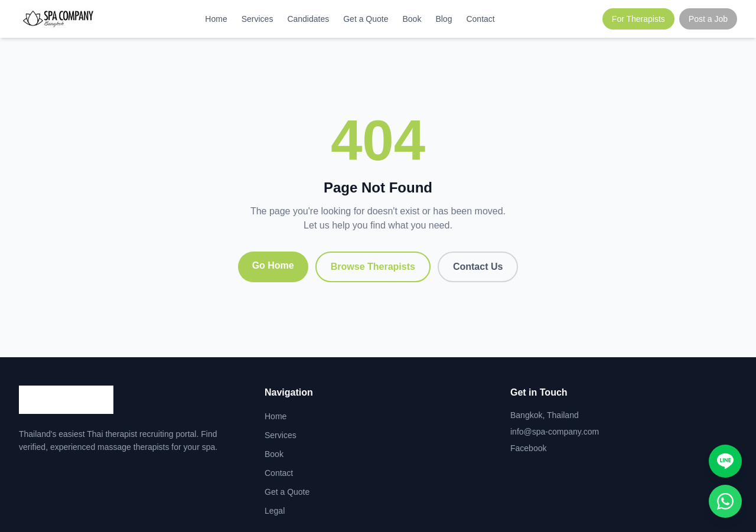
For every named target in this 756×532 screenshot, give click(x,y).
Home (216, 19)
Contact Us (478, 267)
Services (258, 19)
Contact (480, 19)
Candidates (308, 19)
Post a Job (708, 19)
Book (412, 19)
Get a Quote (366, 19)
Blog (444, 19)
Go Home (273, 265)
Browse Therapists (373, 267)
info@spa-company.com (555, 432)
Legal (275, 511)
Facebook (528, 448)
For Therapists (638, 19)
